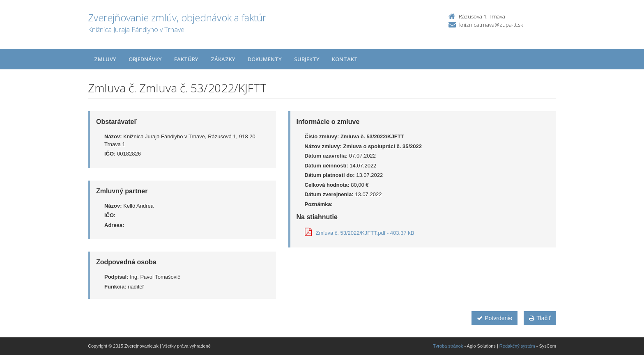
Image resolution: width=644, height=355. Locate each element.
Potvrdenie (494, 318)
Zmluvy (105, 59)
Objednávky (145, 59)
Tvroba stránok (448, 346)
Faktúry (186, 59)
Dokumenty (265, 59)
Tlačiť (540, 318)
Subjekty (307, 59)
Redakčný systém (517, 346)
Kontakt (345, 59)
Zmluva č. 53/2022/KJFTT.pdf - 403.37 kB (360, 233)
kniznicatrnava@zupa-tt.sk (491, 25)
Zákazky (223, 59)
